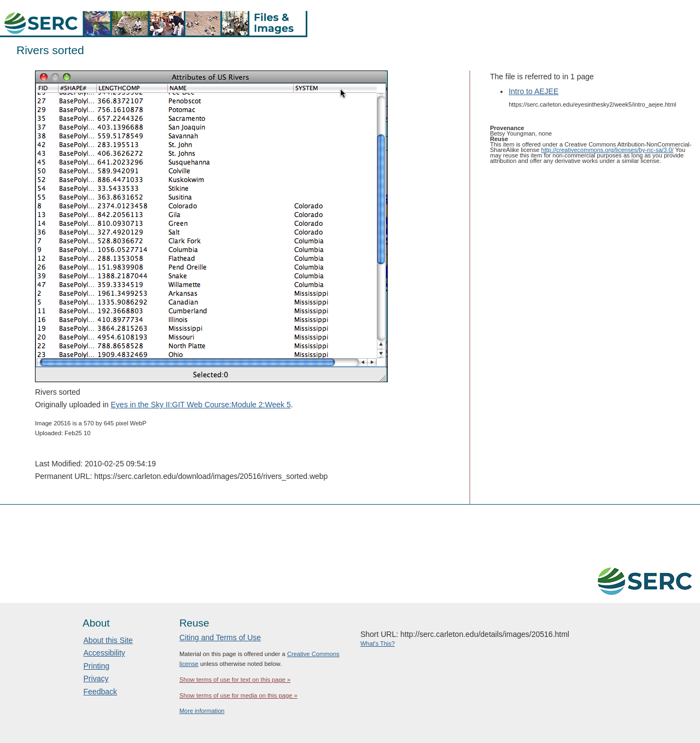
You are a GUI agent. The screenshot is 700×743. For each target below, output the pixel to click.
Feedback (100, 692)
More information (202, 711)
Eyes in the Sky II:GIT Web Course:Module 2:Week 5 (201, 405)
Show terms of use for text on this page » (235, 680)
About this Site (108, 640)
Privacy (96, 678)
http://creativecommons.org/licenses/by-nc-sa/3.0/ (608, 150)
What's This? (378, 643)
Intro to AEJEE (533, 91)
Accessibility (104, 653)
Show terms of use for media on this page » (238, 695)
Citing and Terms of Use (220, 637)
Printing (97, 666)
